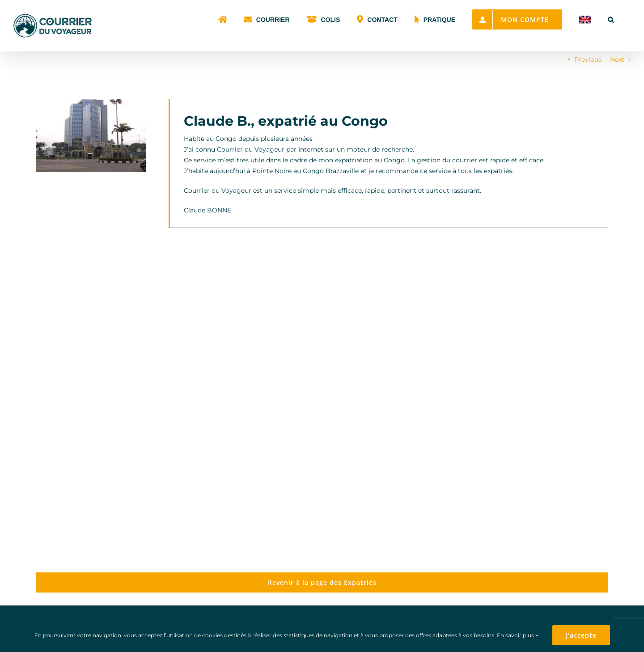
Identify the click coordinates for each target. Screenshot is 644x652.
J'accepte (581, 635)
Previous (588, 59)
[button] (611, 19)
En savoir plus (518, 635)
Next (617, 59)
